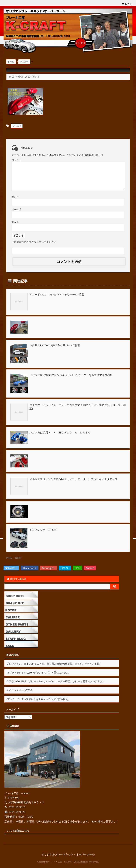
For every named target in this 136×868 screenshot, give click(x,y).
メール (16, 209)
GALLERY (17, 126)
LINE (77, 568)
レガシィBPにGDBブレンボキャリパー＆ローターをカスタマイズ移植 (71, 375)
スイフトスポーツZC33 (19, 690)
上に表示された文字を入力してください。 (35, 242)
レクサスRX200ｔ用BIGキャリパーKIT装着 (55, 345)
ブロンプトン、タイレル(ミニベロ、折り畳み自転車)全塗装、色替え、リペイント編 (53, 663)
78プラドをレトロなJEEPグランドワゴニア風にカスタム (38, 672)
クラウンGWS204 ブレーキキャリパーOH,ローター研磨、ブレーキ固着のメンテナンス (56, 681)
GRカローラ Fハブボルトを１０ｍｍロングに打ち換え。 (38, 699)
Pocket (90, 568)
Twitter (11, 568)
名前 (15, 197)
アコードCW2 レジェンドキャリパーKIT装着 (57, 294)
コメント (17, 160)
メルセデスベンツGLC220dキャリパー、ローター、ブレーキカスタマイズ (73, 479)
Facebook (30, 568)
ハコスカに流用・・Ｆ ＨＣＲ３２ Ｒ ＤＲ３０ (60, 432)
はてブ (65, 568)
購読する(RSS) (16, 578)
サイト (15, 222)
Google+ (49, 568)
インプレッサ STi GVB (43, 529)
